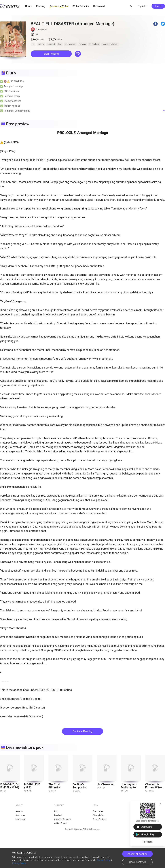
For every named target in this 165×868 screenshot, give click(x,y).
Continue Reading (82, 731)
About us (19, 811)
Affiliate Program (61, 823)
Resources (20, 819)
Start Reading (51, 54)
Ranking (41, 6)
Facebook (148, 842)
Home (28, 6)
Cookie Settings (99, 819)
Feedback (58, 815)
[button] (51, 54)
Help (56, 811)
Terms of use (98, 811)
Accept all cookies (137, 854)
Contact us (20, 815)
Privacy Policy (19, 863)
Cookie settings (137, 862)
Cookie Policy (104, 860)
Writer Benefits (81, 6)
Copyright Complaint (63, 819)
